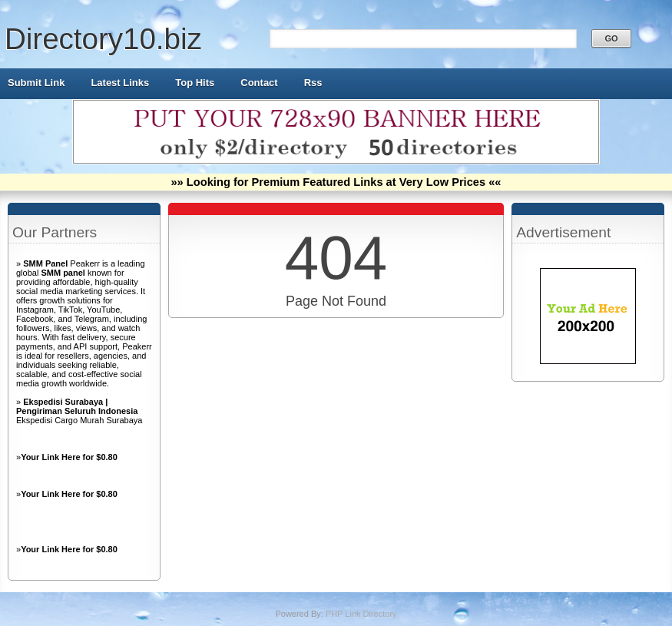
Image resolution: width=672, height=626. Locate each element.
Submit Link (36, 83)
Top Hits (195, 83)
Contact (259, 83)
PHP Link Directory (361, 614)
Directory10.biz (103, 39)
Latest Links (120, 83)
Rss (313, 83)
